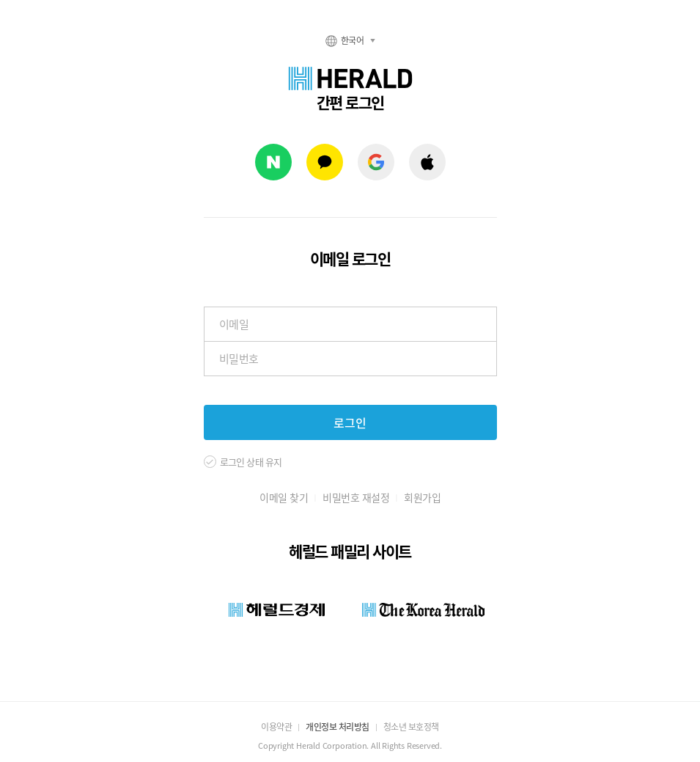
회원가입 (422, 497)
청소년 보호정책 (411, 727)
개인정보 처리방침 (338, 727)
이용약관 (276, 727)
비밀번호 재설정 (356, 497)
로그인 (350, 422)
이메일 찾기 (284, 497)
